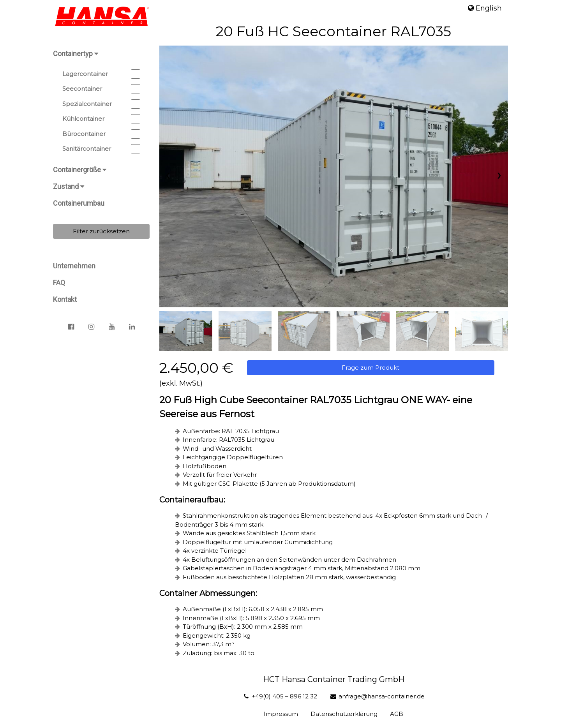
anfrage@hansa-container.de (379, 694)
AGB (398, 711)
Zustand (69, 186)
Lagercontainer (101, 74)
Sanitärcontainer (101, 149)
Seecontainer (101, 89)
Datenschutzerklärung (346, 711)
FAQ (59, 283)
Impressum (282, 711)
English (485, 8)
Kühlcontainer (101, 119)
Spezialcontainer (101, 104)
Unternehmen (74, 266)
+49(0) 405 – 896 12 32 (281, 694)
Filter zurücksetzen (101, 231)
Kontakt (65, 299)
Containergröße (80, 170)
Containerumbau (79, 203)
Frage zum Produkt (372, 365)
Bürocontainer (101, 134)
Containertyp (76, 54)
